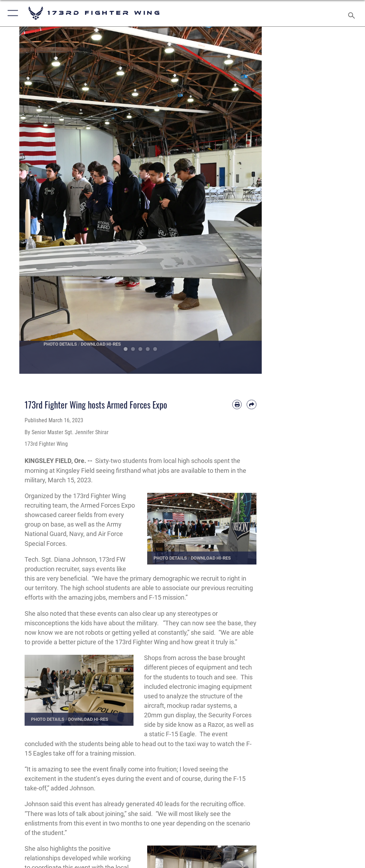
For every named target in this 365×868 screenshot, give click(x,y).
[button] (11, 13)
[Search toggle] (353, 13)
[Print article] (237, 404)
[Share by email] (251, 404)
